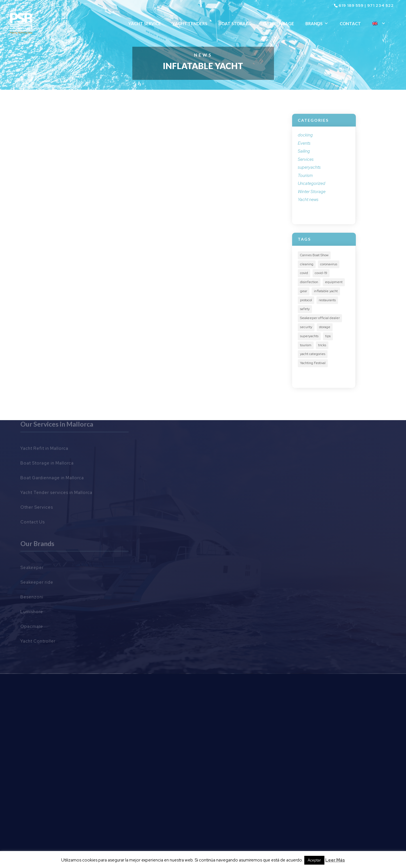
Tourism (305, 176)
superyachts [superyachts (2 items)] (309, 336)
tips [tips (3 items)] (328, 336)
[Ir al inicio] (22, 23)
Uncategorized (312, 183)
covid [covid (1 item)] (304, 273)
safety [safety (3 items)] (305, 309)
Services (306, 159)
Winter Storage (312, 192)
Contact (350, 23)
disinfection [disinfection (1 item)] (309, 282)
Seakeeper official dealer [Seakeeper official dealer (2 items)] (320, 318)
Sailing (304, 151)
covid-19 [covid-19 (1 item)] (321, 273)
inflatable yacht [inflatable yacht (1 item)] (326, 291)
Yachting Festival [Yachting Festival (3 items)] (313, 363)
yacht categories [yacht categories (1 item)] (313, 354)
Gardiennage (279, 23)
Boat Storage (235, 23)
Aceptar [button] (314, 860)
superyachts (309, 167)
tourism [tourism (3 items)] (306, 345)
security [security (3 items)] (306, 327)
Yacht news (308, 200)
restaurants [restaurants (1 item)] (327, 300)
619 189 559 (351, 5)
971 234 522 (381, 5)
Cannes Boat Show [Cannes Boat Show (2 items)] (314, 255)
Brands (317, 23)
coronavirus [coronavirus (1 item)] (329, 264)
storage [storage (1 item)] (325, 327)
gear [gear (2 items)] (304, 291)
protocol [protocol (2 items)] (306, 300)
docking (305, 135)
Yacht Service (145, 23)
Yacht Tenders (190, 23)
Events (304, 143)
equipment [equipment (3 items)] (334, 282)
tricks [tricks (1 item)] (322, 345)
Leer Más (335, 860)
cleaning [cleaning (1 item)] (307, 264)
